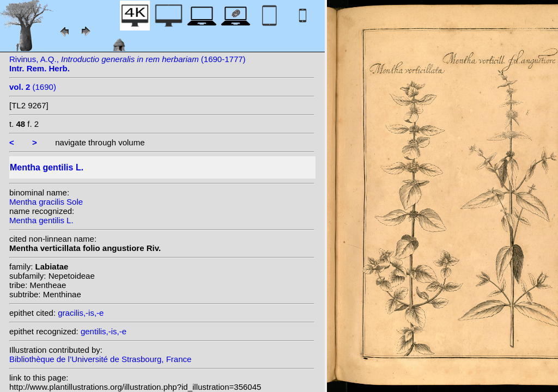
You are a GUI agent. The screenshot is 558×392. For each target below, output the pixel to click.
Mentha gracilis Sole (46, 202)
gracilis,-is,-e (81, 313)
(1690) (33, 87)
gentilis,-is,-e (104, 331)
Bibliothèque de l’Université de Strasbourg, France (100, 359)
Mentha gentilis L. (41, 220)
